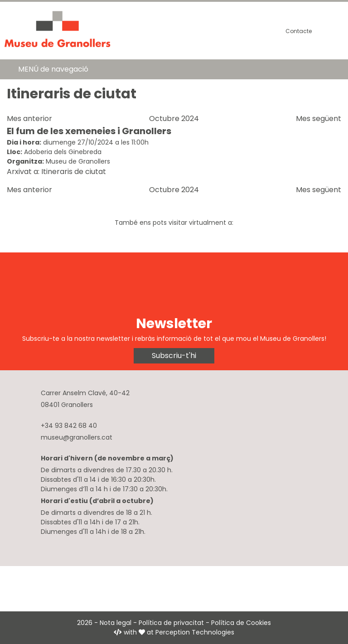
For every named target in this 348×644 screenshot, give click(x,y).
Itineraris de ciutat (74, 172)
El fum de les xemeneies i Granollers (89, 131)
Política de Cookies (241, 623)
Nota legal (116, 623)
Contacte (299, 31)
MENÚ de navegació (53, 69)
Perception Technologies (195, 632)
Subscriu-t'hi (174, 356)
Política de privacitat (171, 623)
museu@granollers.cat (77, 437)
